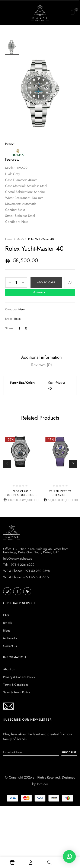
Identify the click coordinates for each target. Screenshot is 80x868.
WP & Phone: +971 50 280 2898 (26, 571)
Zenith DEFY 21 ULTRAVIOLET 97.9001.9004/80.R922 (60, 495)
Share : (10, 328)
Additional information (41, 357)
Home (9, 239)
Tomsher (42, 784)
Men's (20, 239)
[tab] (41, 357)
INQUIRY (40, 292)
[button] (73, 12)
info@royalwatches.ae (18, 559)
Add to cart (46, 282)
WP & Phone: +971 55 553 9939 (26, 577)
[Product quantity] (16, 282)
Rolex (18, 319)
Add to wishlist (70, 282)
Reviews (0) (41, 365)
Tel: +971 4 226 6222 (19, 565)
